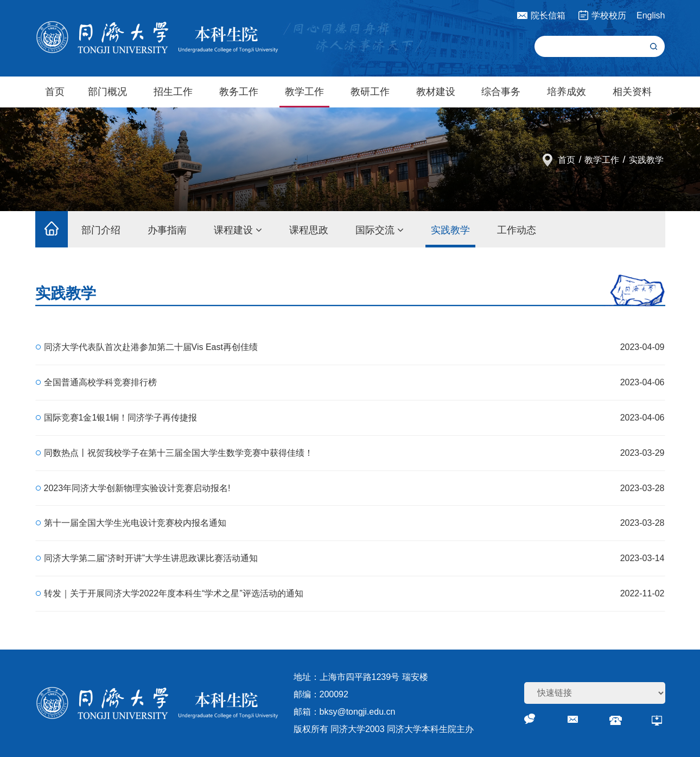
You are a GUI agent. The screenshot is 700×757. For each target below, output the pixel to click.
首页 (55, 92)
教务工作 (239, 92)
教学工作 (304, 92)
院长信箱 (548, 15)
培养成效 (567, 92)
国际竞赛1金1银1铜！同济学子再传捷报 (121, 418)
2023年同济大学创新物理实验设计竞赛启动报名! (137, 488)
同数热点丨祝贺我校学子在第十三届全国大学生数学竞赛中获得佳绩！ (179, 453)
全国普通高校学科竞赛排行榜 (100, 382)
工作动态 (517, 230)
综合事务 (501, 92)
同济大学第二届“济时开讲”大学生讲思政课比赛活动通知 (151, 558)
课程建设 (238, 230)
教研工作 (370, 92)
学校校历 (609, 15)
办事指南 (167, 230)
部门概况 (107, 92)
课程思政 (309, 230)
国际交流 (380, 230)
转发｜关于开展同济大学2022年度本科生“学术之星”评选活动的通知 (174, 593)
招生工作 (173, 92)
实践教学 (646, 160)
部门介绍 (101, 230)
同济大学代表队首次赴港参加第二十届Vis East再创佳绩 (151, 347)
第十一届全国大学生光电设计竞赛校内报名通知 (135, 523)
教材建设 (436, 92)
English (651, 15)
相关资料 (632, 92)
